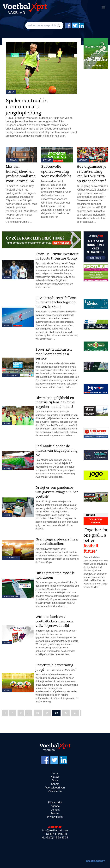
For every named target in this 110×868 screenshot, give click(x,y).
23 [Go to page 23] (66, 713)
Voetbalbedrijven (55, 788)
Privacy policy (55, 817)
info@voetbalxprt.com (55, 830)
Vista (55, 780)
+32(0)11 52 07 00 (56, 834)
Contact (55, 810)
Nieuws (55, 777)
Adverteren (55, 791)
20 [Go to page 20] (38, 713)
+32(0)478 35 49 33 (57, 838)
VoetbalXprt (55, 827)
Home (55, 773)
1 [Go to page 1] (13, 713)
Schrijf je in (96, 258)
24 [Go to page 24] (75, 713)
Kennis (55, 784)
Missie (55, 813)
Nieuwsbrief (55, 803)
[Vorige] (5, 713)
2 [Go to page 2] (21, 713)
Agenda (55, 806)
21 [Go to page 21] (47, 713)
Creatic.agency (95, 861)
